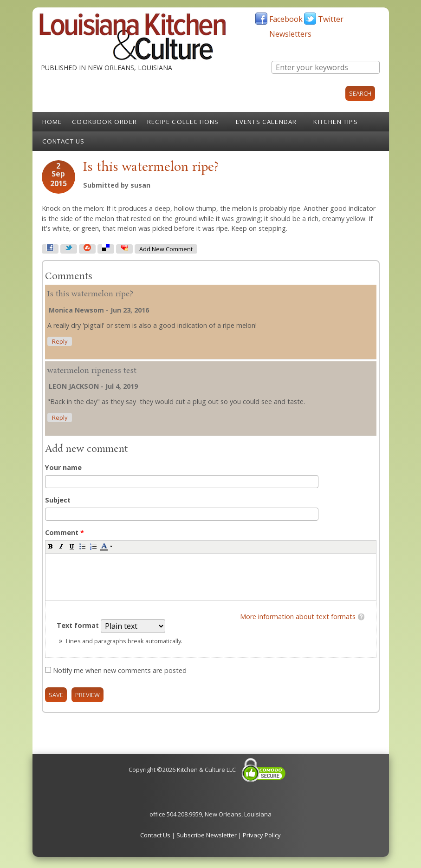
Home (52, 122)
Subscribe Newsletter (207, 835)
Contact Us (64, 141)
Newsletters (290, 34)
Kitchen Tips (335, 122)
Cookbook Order (104, 122)
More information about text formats (298, 617)
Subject (58, 500)
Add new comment (166, 249)
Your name (63, 467)
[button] (51, 546)
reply (60, 342)
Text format (79, 625)
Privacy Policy (262, 835)
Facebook (286, 19)
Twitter (331, 19)
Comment (65, 532)
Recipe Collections (183, 122)
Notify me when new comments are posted (120, 670)
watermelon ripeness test (92, 371)
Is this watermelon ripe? (90, 294)
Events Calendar (266, 122)
